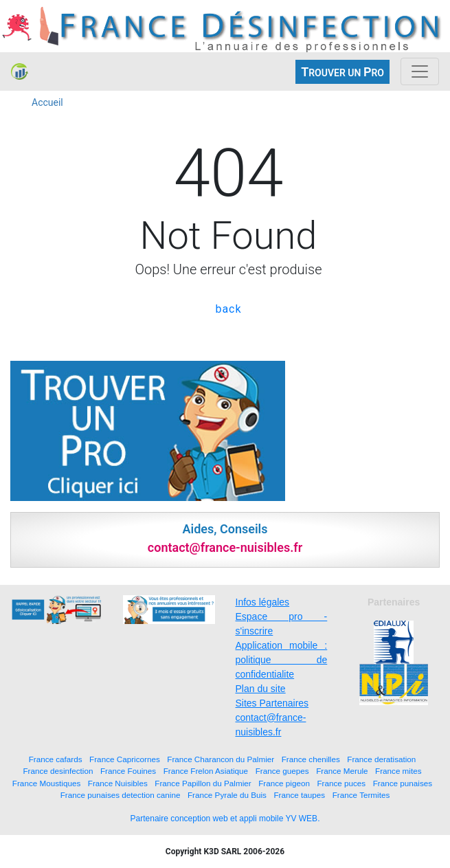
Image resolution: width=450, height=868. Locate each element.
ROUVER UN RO (342, 72)
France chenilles (311, 759)
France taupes (299, 795)
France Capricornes (125, 759)
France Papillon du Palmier (203, 783)
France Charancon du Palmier (221, 759)
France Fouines (128, 771)
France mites (398, 771)
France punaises (403, 783)
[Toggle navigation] (420, 71)
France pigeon (284, 783)
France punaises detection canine (121, 795)
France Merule (342, 771)
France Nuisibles (118, 783)
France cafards (56, 759)
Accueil (47, 102)
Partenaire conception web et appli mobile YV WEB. (225, 819)
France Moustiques (46, 783)
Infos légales (263, 602)
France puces (341, 783)
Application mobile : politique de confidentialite (282, 660)
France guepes (282, 771)
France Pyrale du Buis (227, 795)
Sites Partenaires (272, 703)
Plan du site (261, 689)
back (228, 309)
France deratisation (381, 759)
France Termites (361, 795)
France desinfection (58, 771)
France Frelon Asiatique (206, 771)
